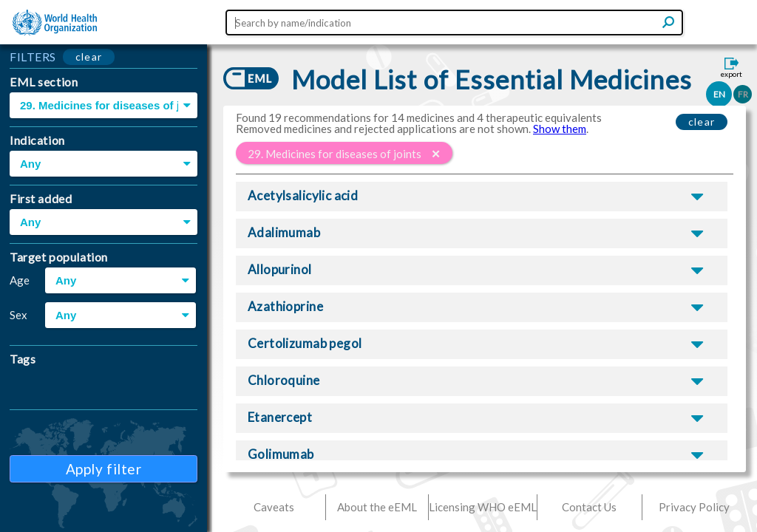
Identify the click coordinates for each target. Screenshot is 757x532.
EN (719, 94)
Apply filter (104, 469)
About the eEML (377, 507)
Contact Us (589, 507)
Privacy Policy (694, 507)
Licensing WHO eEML (483, 507)
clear (89, 57)
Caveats (274, 507)
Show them (560, 129)
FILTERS (33, 57)
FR (743, 94)
